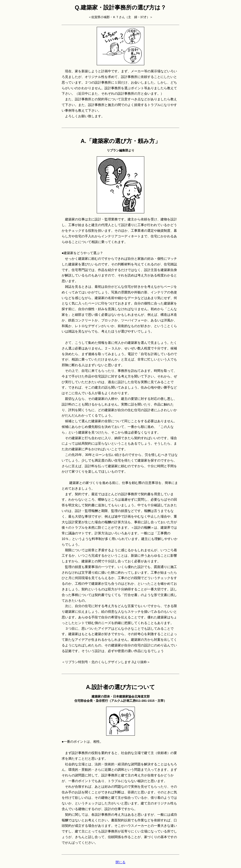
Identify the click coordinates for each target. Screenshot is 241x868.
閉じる (120, 862)
